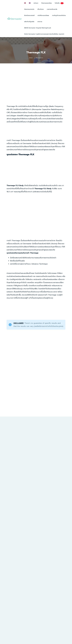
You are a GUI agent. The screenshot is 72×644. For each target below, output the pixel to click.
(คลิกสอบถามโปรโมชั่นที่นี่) (42, 192)
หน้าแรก (31, 58)
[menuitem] (25, 3)
